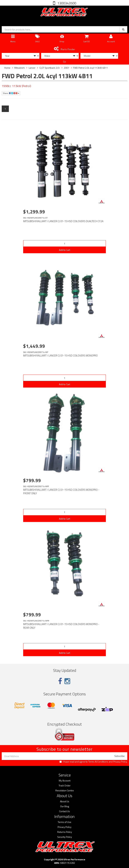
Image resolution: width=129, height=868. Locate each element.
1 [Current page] (5, 109)
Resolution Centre (65, 790)
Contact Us (64, 811)
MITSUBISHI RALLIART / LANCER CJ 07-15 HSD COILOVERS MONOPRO (60, 356)
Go (64, 62)
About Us (65, 801)
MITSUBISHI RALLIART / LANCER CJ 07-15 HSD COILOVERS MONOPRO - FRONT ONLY (61, 492)
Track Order (65, 786)
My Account (65, 781)
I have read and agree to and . (93, 762)
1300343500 (66, 3)
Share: (11, 93)
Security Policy (65, 837)
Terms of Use (64, 822)
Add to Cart (64, 250)
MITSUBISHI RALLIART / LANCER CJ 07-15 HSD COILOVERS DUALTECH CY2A (63, 221)
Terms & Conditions (98, 762)
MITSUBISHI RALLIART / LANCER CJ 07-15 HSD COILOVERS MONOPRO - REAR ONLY (61, 626)
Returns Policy (65, 832)
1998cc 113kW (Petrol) (16, 86)
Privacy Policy (120, 762)
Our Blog (65, 806)
